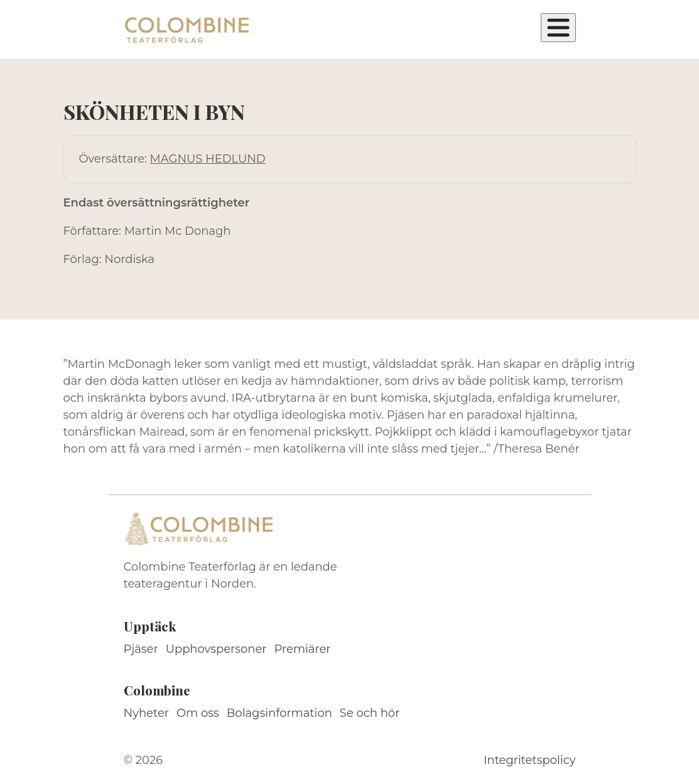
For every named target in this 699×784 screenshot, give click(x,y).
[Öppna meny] (558, 28)
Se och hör (370, 713)
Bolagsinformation (279, 713)
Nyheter (147, 713)
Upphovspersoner (216, 649)
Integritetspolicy (529, 760)
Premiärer (303, 649)
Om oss (198, 713)
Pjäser (141, 649)
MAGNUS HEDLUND (208, 159)
